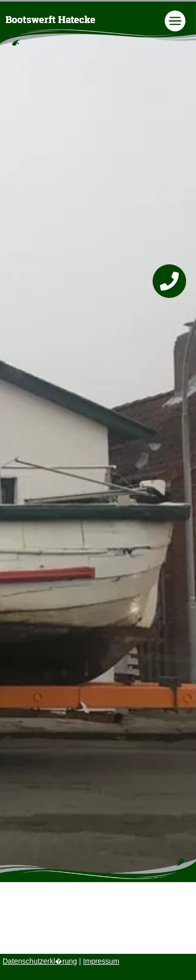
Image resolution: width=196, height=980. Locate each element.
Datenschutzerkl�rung (40, 961)
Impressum (101, 961)
